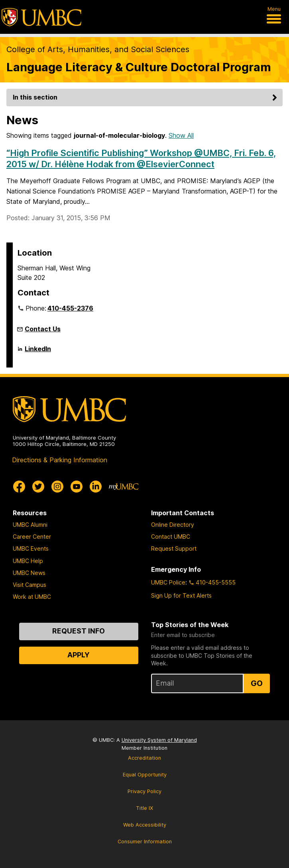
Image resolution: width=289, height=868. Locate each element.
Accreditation (144, 758)
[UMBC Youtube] (77, 487)
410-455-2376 (70, 308)
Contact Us (43, 329)
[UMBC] (41, 17)
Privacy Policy (144, 791)
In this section (146, 97)
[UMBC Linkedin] (96, 487)
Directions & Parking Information (60, 460)
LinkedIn (38, 352)
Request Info (79, 631)
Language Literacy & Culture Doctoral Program (139, 67)
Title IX (144, 808)
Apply (79, 655)
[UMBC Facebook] (19, 487)
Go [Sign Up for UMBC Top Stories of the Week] (257, 683)
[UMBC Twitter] (38, 487)
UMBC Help (28, 561)
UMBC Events (31, 548)
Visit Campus (29, 585)
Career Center (32, 537)
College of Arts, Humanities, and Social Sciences (98, 49)
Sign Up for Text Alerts (181, 595)
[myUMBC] (124, 487)
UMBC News (29, 573)
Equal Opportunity (145, 775)
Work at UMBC (32, 597)
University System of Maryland (159, 740)
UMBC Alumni (30, 525)
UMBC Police (168, 582)
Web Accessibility (145, 825)
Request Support (174, 548)
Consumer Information (145, 842)
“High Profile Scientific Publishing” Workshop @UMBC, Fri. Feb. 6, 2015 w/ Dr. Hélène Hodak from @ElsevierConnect (141, 158)
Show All (181, 135)
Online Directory (173, 525)
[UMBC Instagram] (57, 487)
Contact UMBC (171, 537)
